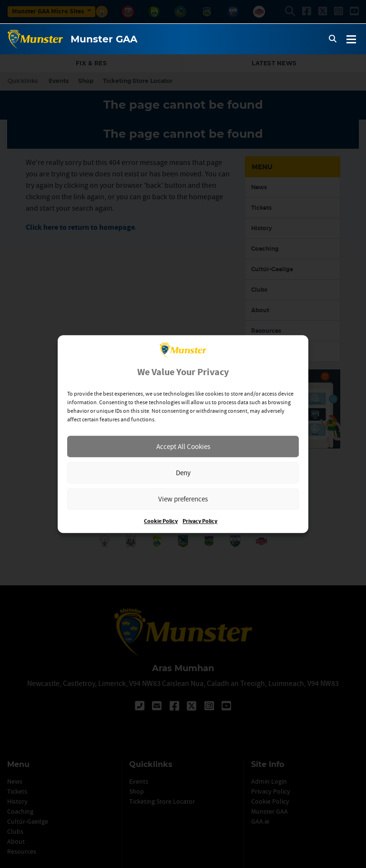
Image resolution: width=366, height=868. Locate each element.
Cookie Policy (161, 521)
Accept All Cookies (183, 446)
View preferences (183, 499)
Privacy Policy (200, 521)
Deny (183, 473)
